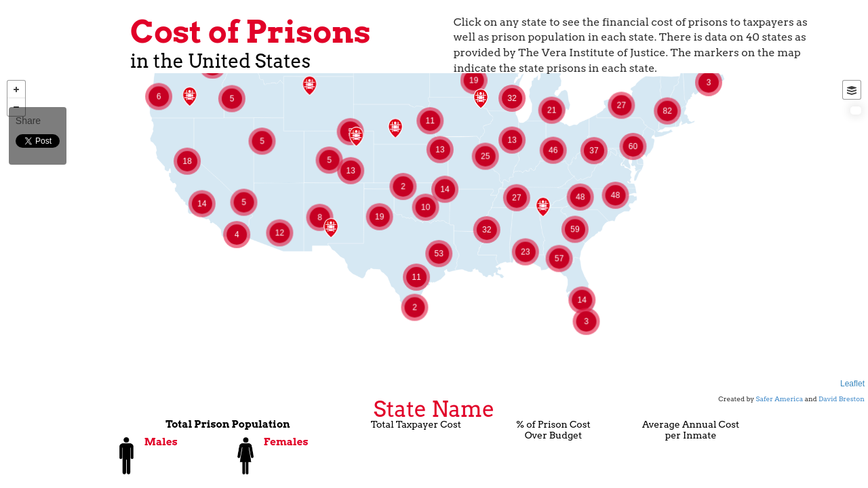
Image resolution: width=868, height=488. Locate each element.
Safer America (780, 399)
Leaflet (852, 384)
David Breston (842, 399)
